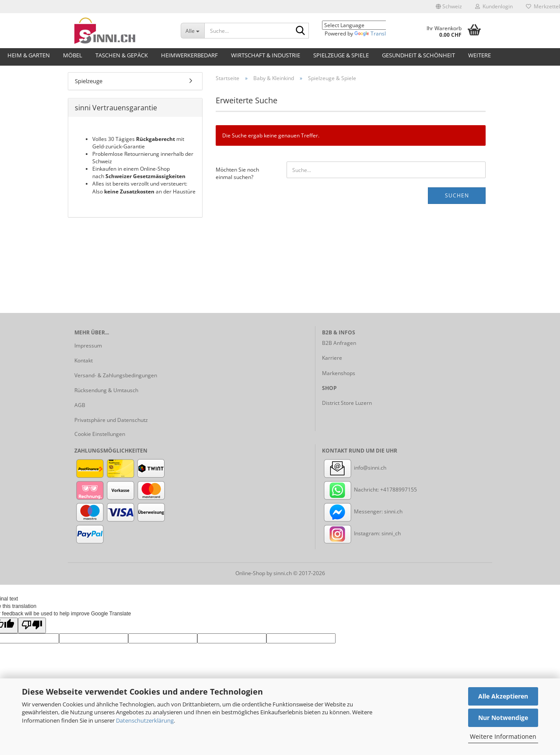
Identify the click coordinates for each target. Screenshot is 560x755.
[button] (449, 7)
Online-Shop (250, 573)
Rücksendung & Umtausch (106, 390)
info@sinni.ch (354, 468)
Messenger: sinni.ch (362, 511)
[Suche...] (192, 31)
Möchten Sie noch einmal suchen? (237, 173)
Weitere (479, 55)
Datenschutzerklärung (145, 720)
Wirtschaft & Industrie (266, 55)
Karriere (332, 358)
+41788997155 (399, 490)
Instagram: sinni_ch (361, 533)
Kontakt (84, 360)
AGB (80, 405)
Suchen (457, 195)
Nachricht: (351, 490)
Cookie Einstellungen (100, 434)
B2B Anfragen (339, 343)
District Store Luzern (347, 403)
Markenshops (339, 373)
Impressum (88, 346)
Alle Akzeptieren (503, 696)
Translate (374, 33)
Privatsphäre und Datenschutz (111, 420)
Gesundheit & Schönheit (418, 55)
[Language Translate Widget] (360, 25)
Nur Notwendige (503, 718)
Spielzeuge (89, 81)
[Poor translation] (32, 625)
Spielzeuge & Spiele (341, 55)
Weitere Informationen (503, 736)
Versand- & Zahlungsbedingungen (116, 375)
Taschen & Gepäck (122, 55)
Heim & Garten (29, 55)
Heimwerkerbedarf (189, 55)
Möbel (73, 55)
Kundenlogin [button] (494, 6)
